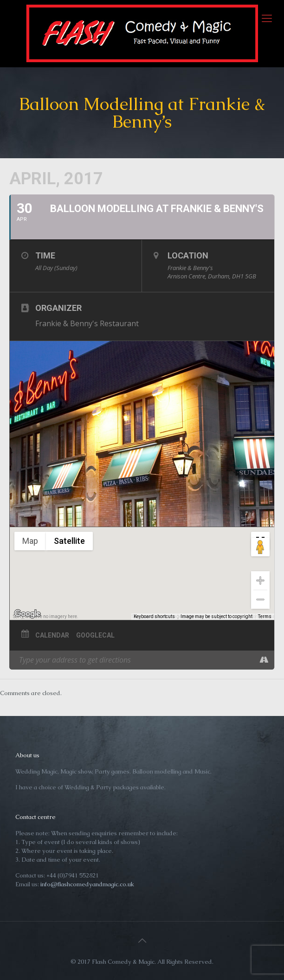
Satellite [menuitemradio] (69, 541)
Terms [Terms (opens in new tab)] (265, 616)
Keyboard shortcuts (154, 616)
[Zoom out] (260, 600)
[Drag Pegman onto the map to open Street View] (260, 547)
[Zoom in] (260, 580)
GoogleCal (95, 635)
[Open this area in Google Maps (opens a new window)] (27, 614)
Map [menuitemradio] (30, 541)
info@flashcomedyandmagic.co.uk (87, 884)
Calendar (52, 635)
